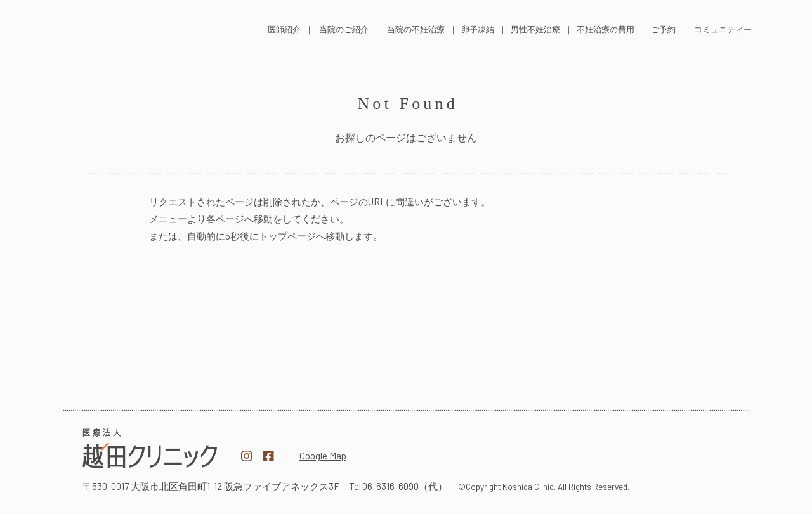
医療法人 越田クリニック (141, 28)
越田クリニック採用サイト (662, 449)
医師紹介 (284, 29)
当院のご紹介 (344, 29)
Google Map (323, 456)
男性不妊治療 (535, 29)
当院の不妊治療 (416, 29)
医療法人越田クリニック (150, 448)
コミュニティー (723, 29)
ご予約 (663, 29)
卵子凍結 (478, 29)
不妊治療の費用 (606, 29)
